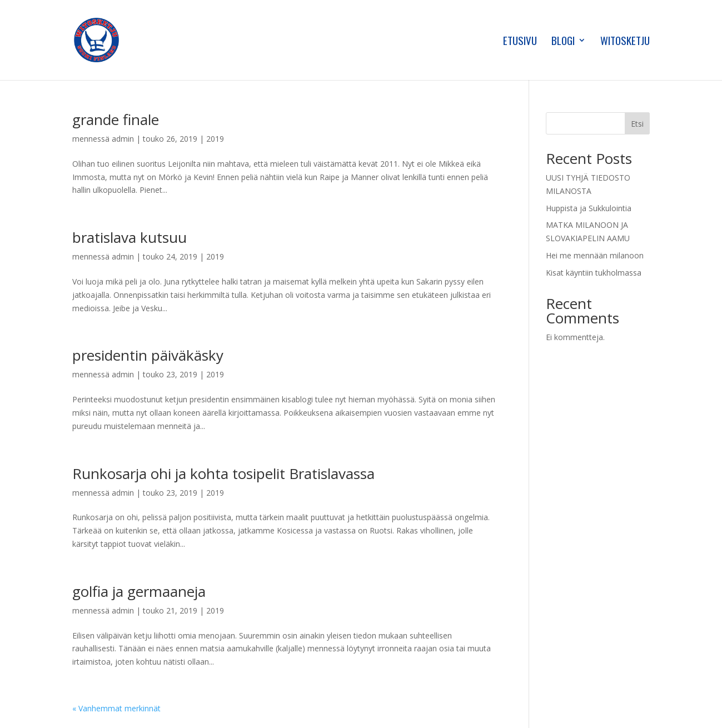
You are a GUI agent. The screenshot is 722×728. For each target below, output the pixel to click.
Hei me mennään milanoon (595, 255)
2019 (215, 139)
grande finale (116, 119)
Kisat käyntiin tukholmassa (594, 273)
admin (123, 139)
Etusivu (520, 42)
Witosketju (625, 42)
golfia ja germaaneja (139, 591)
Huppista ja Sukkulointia (589, 208)
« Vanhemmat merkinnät (116, 708)
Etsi (637, 124)
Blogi (563, 42)
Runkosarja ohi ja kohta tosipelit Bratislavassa (223, 473)
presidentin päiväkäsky (148, 355)
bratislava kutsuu (130, 237)
